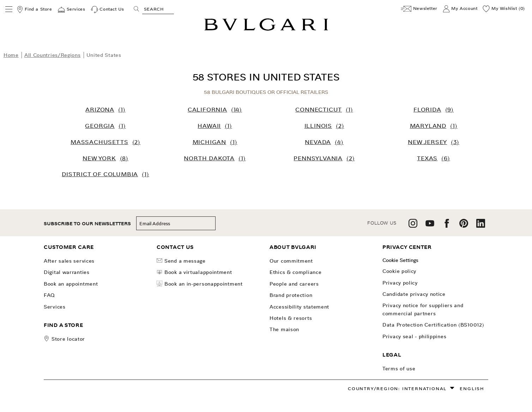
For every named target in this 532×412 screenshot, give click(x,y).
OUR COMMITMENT (291, 261)
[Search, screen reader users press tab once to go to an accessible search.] (158, 9)
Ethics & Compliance (295, 272)
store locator (68, 339)
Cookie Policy (399, 271)
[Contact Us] (108, 10)
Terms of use (399, 369)
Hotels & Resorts (291, 318)
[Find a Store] (34, 10)
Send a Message (181, 261)
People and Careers (294, 284)
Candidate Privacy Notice (414, 294)
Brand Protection (291, 295)
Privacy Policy (400, 283)
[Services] (71, 10)
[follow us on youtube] (430, 226)
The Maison (284, 329)
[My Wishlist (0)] (504, 9)
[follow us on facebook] (447, 226)
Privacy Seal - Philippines (414, 336)
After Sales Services (69, 261)
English (472, 389)
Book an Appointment (71, 284)
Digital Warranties (67, 272)
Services (55, 307)
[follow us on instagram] (413, 226)
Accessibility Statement (299, 307)
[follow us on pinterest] (464, 226)
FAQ (49, 295)
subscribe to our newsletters (87, 224)
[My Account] (460, 9)
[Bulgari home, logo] (266, 29)
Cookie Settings (400, 260)
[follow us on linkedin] (481, 226)
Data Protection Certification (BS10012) (433, 325)
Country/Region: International (397, 389)
